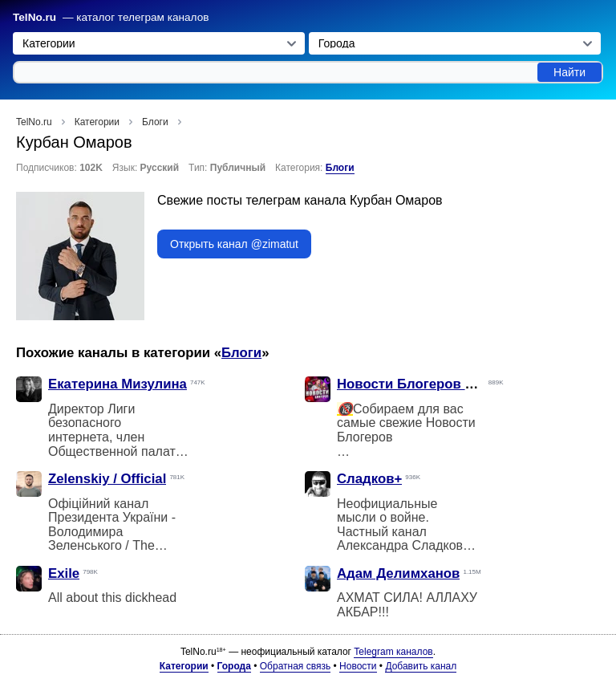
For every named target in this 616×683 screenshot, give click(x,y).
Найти (569, 72)
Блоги (340, 168)
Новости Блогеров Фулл (419, 384)
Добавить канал (421, 666)
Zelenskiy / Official (107, 479)
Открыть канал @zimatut (234, 244)
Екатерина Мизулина (118, 384)
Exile (64, 573)
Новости (358, 666)
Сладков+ (369, 479)
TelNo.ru (34, 17)
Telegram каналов (393, 652)
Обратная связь (295, 666)
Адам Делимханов (398, 573)
